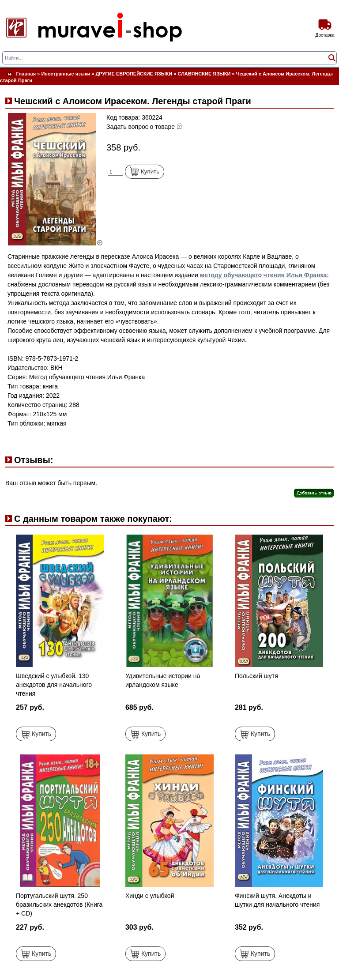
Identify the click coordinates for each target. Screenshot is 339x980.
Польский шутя (256, 676)
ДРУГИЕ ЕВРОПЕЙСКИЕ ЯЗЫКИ (134, 74)
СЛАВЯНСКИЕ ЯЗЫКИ (204, 74)
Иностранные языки (66, 74)
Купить (145, 172)
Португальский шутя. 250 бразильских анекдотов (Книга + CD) (59, 905)
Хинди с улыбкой (150, 896)
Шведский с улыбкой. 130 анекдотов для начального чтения (54, 685)
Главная (26, 74)
